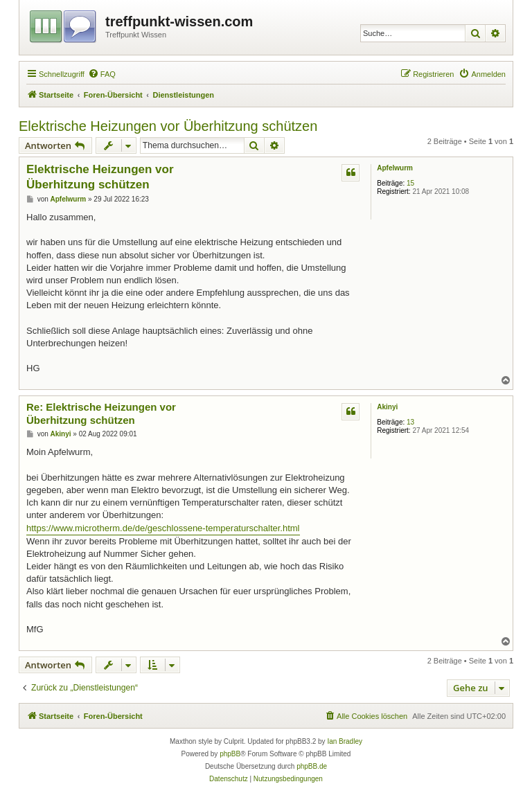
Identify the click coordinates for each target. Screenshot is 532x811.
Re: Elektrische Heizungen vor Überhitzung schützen (101, 413)
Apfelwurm (395, 168)
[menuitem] (102, 74)
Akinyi (387, 407)
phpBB (230, 754)
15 (410, 183)
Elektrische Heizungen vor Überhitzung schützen (168, 126)
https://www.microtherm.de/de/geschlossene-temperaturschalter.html (163, 528)
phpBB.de (312, 766)
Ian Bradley (345, 741)
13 (410, 422)
